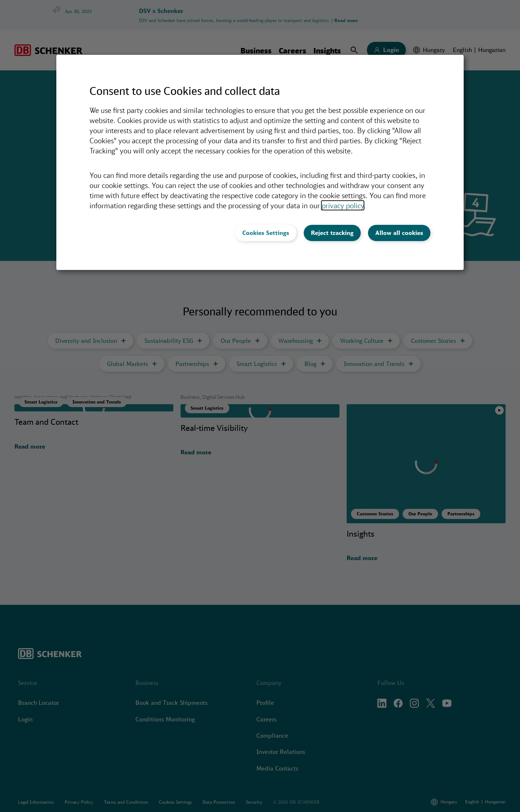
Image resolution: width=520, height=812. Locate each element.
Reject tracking (332, 233)
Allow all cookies (399, 233)
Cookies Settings (266, 233)
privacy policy (343, 205)
